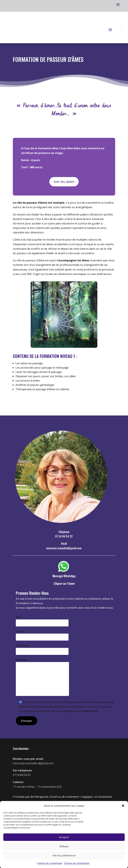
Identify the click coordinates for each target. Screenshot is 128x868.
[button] (123, 806)
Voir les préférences (64, 855)
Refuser (64, 846)
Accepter (64, 837)
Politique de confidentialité (50, 863)
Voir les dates (64, 182)
